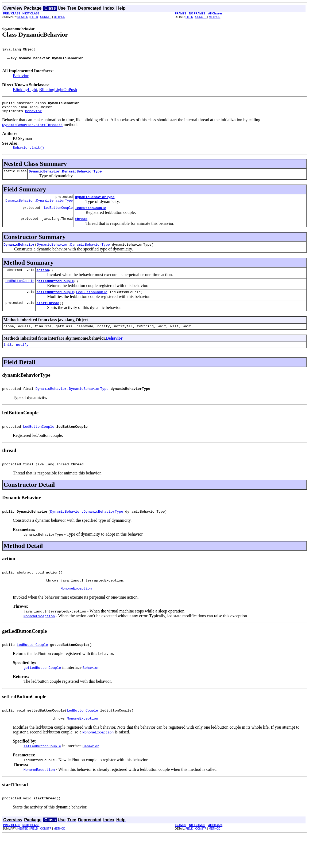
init (8, 360)
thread (81, 228)
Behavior (21, 79)
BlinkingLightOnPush (58, 93)
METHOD (59, 17)
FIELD (34, 17)
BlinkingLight (25, 93)
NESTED (23, 17)
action (43, 281)
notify (22, 360)
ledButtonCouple (90, 217)
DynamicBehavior (19, 255)
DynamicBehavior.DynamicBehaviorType (65, 178)
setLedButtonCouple (55, 305)
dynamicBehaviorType (95, 205)
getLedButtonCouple (55, 293)
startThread (48, 316)
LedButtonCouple (58, 216)
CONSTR (46, 17)
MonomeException (76, 615)
